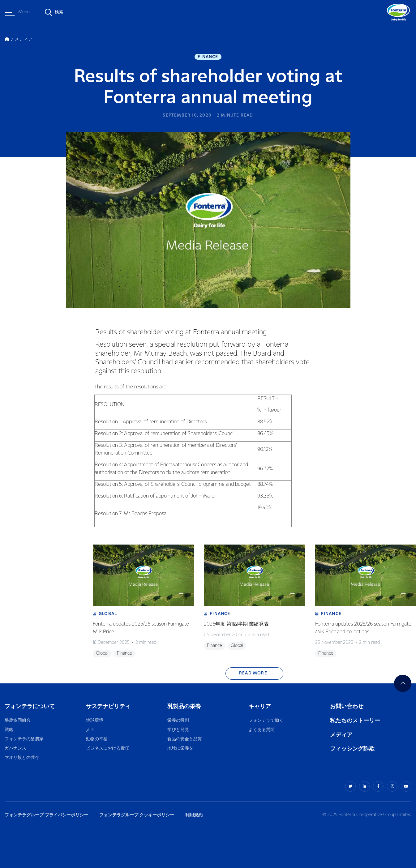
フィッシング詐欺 (352, 749)
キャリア (260, 706)
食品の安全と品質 (185, 739)
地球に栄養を (180, 748)
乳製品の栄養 (184, 706)
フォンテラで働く (266, 721)
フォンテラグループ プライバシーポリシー (46, 815)
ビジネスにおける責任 (108, 748)
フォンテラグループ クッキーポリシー (137, 815)
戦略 (9, 730)
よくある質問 (262, 730)
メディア (341, 735)
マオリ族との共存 (22, 758)
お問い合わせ (347, 706)
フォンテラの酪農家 (24, 739)
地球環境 (95, 721)
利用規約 (194, 815)
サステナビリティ (108, 706)
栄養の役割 (178, 721)
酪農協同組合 (18, 721)
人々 (90, 730)
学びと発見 (178, 730)
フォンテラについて (30, 706)
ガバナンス (15, 748)
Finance (208, 57)
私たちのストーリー (355, 721)
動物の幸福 (97, 739)
